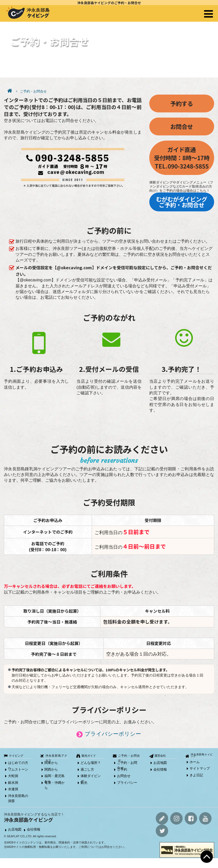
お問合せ (182, 126)
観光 (84, 783)
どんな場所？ (91, 763)
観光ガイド (89, 756)
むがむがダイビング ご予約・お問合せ (182, 202)
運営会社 (160, 756)
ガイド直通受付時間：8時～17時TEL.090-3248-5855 (182, 158)
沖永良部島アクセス (57, 756)
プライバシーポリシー (113, 734)
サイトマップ (200, 768)
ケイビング (16, 756)
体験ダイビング (91, 777)
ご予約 (122, 769)
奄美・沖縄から (54, 783)
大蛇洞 (13, 776)
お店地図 (160, 763)
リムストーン (18, 769)
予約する (182, 103)
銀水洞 (13, 783)
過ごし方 (87, 769)
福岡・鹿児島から (54, 777)
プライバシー (127, 783)
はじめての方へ (18, 763)
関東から (51, 763)
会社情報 (160, 769)
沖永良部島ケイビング (202, 755)
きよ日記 (196, 775)
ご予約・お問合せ (33, 91)
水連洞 (13, 789)
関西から (51, 769)
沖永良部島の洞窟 (18, 797)
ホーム (195, 762)
